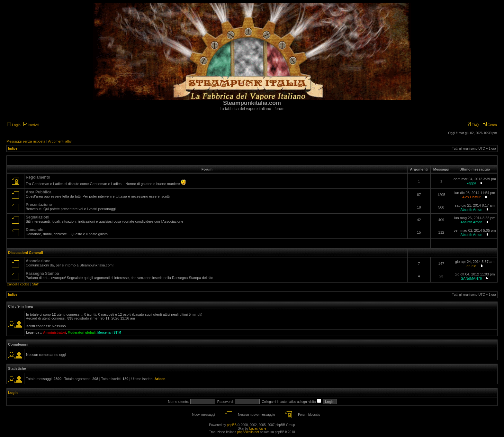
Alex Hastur (471, 197)
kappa (471, 183)
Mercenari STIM (109, 333)
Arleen (160, 379)
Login (14, 125)
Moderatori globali (82, 333)
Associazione (38, 261)
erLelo (471, 266)
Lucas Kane (258, 428)
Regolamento (38, 177)
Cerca (490, 125)
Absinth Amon (471, 209)
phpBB (232, 425)
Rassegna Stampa (42, 274)
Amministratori (54, 333)
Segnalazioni (37, 217)
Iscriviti (31, 125)
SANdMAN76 (471, 278)
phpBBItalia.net (248, 432)
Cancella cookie (18, 284)
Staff (35, 284)
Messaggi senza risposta (26, 141)
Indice (13, 149)
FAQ (473, 125)
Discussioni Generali (26, 253)
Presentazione (39, 205)
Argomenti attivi (60, 141)
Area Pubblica (39, 192)
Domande (35, 230)
